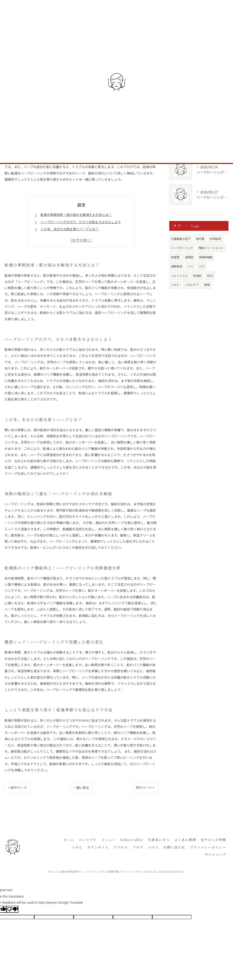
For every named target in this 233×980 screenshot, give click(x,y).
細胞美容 (177, 266)
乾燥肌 (197, 276)
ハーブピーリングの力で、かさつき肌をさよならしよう (81, 222)
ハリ (190, 266)
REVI (210, 276)
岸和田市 (215, 239)
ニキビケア (192, 285)
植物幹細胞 (206, 257)
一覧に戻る (81, 788)
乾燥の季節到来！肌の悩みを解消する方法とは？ (76, 215)
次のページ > (145, 788)
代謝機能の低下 (181, 239)
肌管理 (175, 257)
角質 (207, 285)
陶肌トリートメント (211, 248)
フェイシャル (179, 276)
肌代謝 (200, 239)
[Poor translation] (13, 909)
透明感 (189, 257)
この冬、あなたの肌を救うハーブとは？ (70, 229)
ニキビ (175, 285)
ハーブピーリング (182, 248)
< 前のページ (18, 788)
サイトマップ (215, 855)
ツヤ (202, 266)
